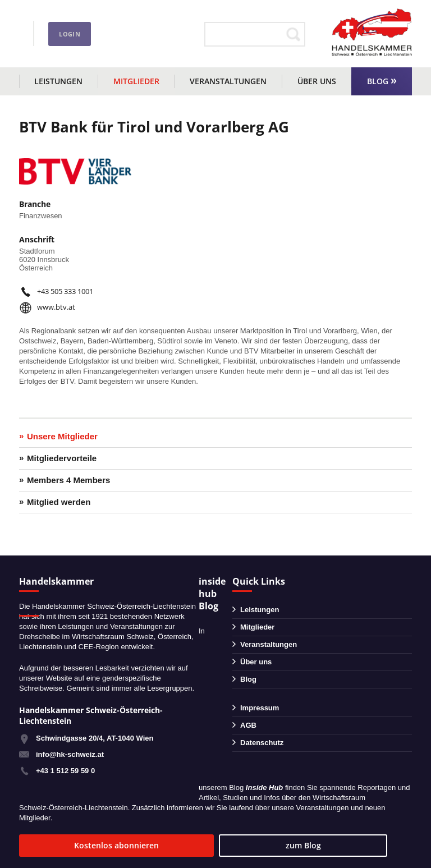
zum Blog (211, 845)
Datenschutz (262, 743)
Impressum (260, 708)
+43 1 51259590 (68, 27)
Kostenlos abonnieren (87, 845)
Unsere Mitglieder (62, 436)
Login (171, 34)
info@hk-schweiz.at (53, 42)
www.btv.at (56, 307)
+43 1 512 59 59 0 (65, 771)
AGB (248, 725)
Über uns (317, 81)
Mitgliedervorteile (62, 458)
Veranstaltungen (228, 81)
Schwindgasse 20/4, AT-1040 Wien (95, 738)
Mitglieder (136, 81)
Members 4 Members (68, 480)
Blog (378, 81)
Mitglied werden (59, 502)
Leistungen (58, 81)
